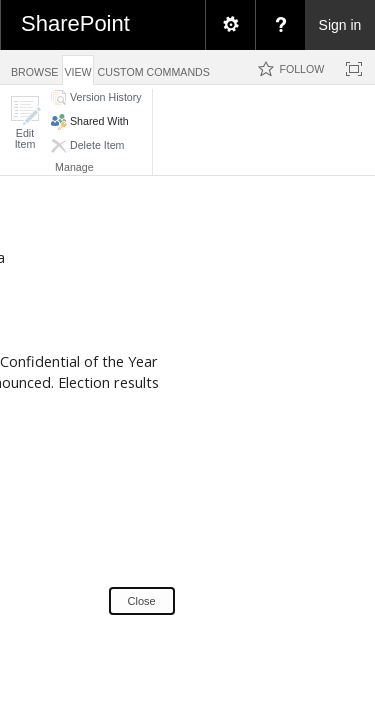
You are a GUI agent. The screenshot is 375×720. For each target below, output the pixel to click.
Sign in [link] (340, 25)
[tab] (34, 66)
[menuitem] (230, 25)
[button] (25, 122)
